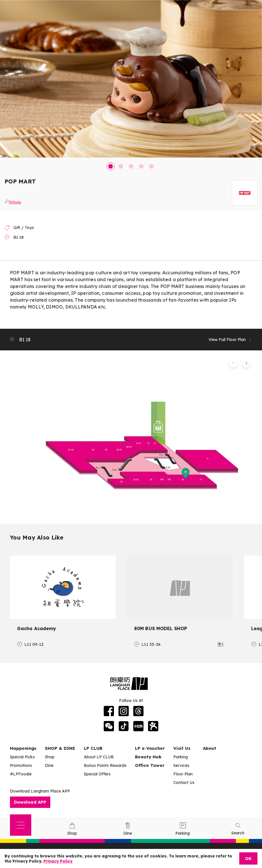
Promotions (21, 765)
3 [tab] (131, 166)
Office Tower (150, 765)
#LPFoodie (21, 774)
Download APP (30, 802)
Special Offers (97, 774)
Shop (50, 757)
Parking (181, 757)
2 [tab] (121, 166)
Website (15, 201)
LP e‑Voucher (150, 748)
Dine (49, 765)
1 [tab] (111, 166)
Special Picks (22, 757)
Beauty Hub (148, 757)
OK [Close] (248, 858)
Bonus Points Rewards (105, 765)
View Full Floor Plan (230, 340)
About (210, 748)
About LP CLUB (99, 757)
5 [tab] (151, 166)
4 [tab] (141, 166)
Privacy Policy (58, 861)
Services (181, 765)
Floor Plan (183, 774)
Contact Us (184, 783)
